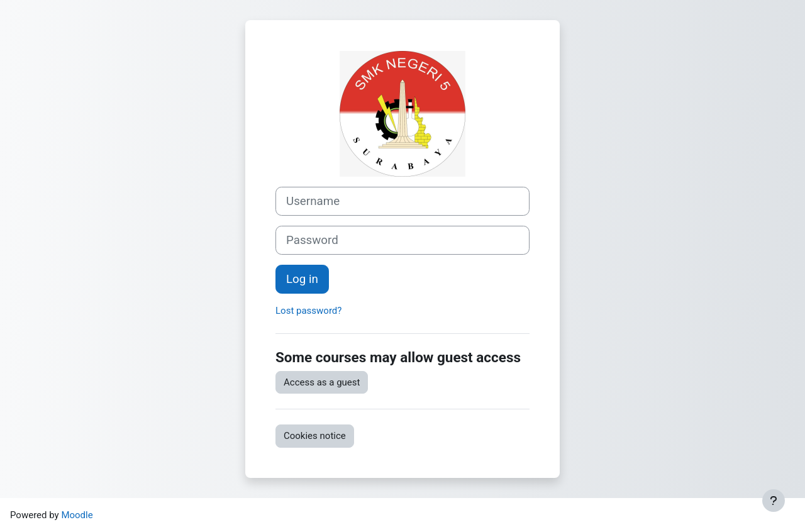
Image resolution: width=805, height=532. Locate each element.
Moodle (77, 515)
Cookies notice (315, 436)
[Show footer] (774, 501)
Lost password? (308, 311)
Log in (302, 279)
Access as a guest (322, 382)
